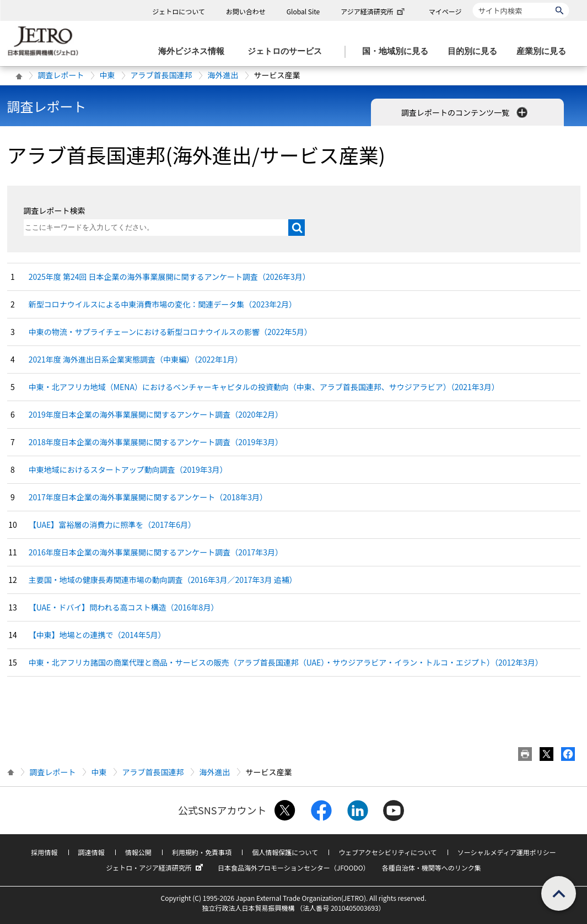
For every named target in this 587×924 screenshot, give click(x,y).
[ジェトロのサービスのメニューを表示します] (288, 52)
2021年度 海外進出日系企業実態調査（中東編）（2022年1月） (136, 359)
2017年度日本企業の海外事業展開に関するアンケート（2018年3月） (148, 497)
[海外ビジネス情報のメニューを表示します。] (195, 52)
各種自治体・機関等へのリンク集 (432, 868)
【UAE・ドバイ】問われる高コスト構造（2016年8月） (124, 607)
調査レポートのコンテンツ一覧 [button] (465, 112)
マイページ (445, 11)
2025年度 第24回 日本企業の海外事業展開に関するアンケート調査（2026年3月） (169, 277)
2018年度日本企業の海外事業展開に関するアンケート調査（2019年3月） (156, 442)
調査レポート (61, 75)
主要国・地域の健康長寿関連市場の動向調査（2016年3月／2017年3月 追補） (163, 580)
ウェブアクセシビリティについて (387, 852)
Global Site (303, 11)
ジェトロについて (179, 11)
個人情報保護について (285, 852)
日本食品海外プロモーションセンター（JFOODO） (294, 868)
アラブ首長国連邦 (161, 75)
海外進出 (223, 75)
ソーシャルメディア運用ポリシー (507, 852)
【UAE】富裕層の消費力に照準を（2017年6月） (112, 525)
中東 (107, 75)
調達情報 (91, 852)
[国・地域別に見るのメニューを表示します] (398, 52)
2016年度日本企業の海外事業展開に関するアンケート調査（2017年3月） (156, 552)
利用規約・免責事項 (202, 852)
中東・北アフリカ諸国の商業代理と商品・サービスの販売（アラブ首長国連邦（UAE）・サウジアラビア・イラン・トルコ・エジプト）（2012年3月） (286, 662)
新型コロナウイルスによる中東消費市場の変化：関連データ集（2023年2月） (163, 304)
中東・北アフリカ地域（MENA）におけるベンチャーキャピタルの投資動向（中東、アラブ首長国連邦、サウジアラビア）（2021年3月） (264, 387)
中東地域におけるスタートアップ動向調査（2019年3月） (128, 469)
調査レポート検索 (55, 210)
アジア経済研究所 (374, 11)
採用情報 (44, 852)
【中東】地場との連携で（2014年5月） (97, 635)
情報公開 (138, 852)
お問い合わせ (246, 11)
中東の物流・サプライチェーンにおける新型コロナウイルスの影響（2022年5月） (170, 332)
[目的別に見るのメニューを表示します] (476, 52)
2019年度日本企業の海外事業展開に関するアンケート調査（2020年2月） (156, 414)
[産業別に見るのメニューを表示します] (545, 52)
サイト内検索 (473, 2)
